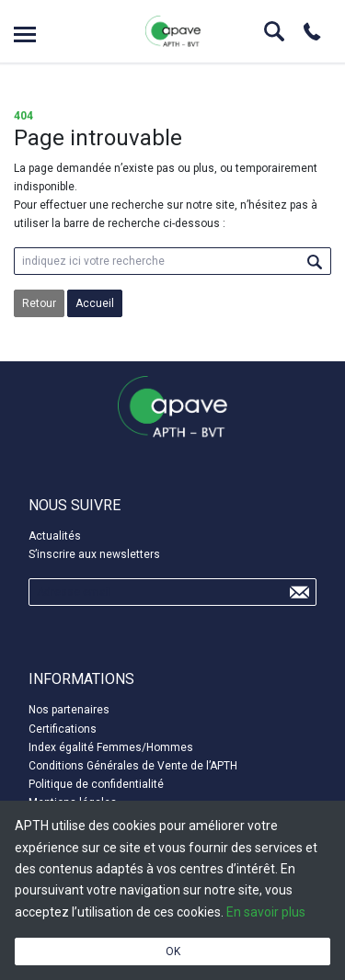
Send (299, 592)
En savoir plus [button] (266, 912)
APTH (173, 31)
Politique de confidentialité (96, 784)
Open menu (25, 34)
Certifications (63, 729)
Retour (39, 303)
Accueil (95, 303)
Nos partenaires (69, 710)
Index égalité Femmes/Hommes (111, 747)
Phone (312, 31)
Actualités (55, 536)
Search (274, 31)
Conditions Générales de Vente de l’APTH (133, 766)
